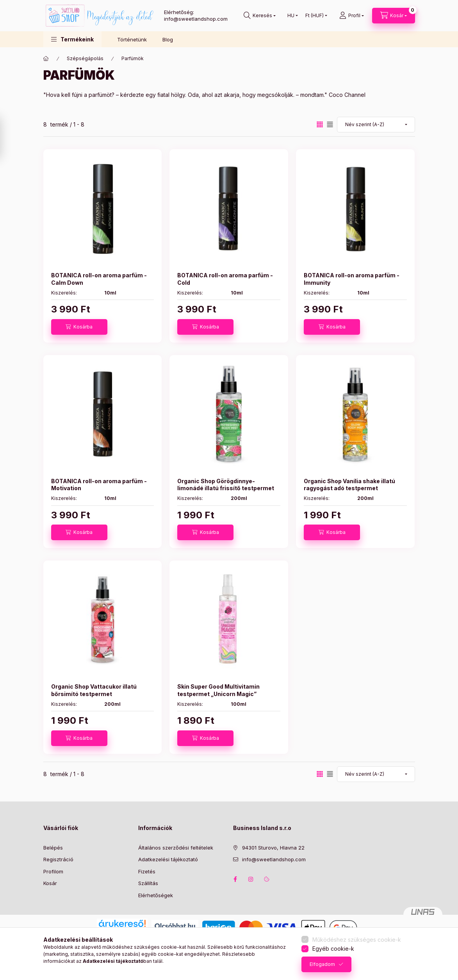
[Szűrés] (8, 138)
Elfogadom (322, 964)
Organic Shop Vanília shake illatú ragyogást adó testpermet (349, 485)
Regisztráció (58, 859)
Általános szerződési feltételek (176, 848)
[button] (72, 39)
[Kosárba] (79, 327)
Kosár (50, 883)
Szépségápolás (85, 58)
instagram (251, 879)
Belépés (53, 848)
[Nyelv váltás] (291, 16)
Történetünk (132, 39)
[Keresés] (260, 16)
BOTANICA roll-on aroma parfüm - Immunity (352, 279)
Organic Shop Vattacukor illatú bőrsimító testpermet (94, 690)
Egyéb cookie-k (333, 949)
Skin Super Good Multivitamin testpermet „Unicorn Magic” (218, 690)
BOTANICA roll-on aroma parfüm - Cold (225, 279)
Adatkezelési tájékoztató (168, 859)
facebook (235, 879)
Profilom (53, 871)
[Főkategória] (46, 59)
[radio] (330, 124)
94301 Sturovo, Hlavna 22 (273, 848)
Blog (168, 39)
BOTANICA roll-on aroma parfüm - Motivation (99, 485)
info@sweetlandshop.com (274, 859)
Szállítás (148, 883)
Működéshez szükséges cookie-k (357, 940)
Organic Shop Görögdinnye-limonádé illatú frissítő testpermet (226, 485)
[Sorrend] (376, 125)
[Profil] (352, 16)
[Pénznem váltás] (315, 16)
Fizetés (147, 871)
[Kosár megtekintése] (394, 16)
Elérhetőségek (156, 895)
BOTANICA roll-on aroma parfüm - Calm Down (99, 279)
